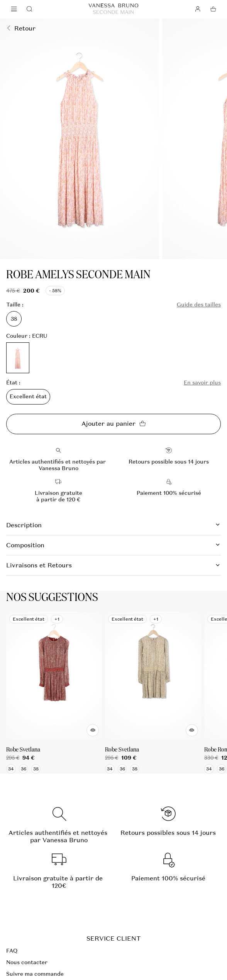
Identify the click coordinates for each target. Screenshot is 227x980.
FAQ (12, 951)
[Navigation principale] (14, 9)
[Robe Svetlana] (54, 693)
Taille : (15, 305)
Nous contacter (27, 962)
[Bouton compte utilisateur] (198, 9)
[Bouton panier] (213, 9)
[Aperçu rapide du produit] (93, 730)
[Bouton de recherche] (29, 9)
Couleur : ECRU (27, 336)
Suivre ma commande (35, 974)
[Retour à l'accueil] (113, 9)
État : (13, 383)
